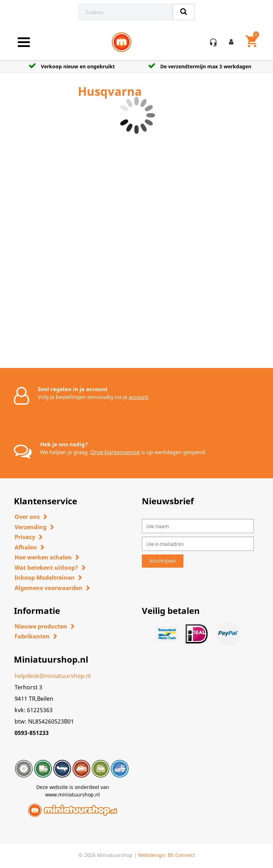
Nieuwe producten (41, 626)
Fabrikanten (32, 636)
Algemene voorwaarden (49, 588)
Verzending (31, 527)
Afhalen (26, 547)
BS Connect (181, 855)
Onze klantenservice (115, 452)
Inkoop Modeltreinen (45, 578)
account (138, 397)
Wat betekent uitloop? (46, 568)
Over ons (27, 517)
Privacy (25, 537)
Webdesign (151, 855)
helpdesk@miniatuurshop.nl (53, 676)
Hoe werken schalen (43, 557)
